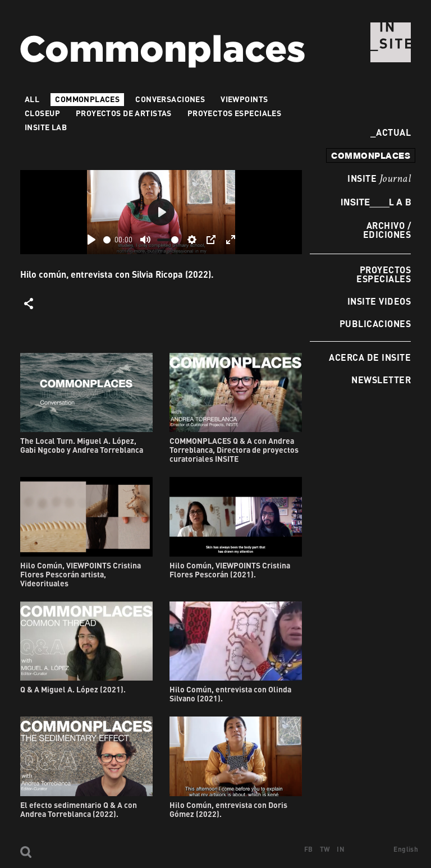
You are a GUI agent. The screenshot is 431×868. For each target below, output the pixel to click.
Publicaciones (375, 323)
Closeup (42, 113)
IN (341, 849)
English (406, 849)
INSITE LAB (46, 127)
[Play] (91, 240)
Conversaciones (170, 99)
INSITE (379, 179)
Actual (391, 132)
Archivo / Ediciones (387, 230)
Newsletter (381, 380)
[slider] (107, 240)
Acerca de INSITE (370, 357)
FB (309, 849)
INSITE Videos (379, 301)
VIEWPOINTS (244, 99)
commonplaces (371, 155)
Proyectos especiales (384, 274)
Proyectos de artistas (124, 113)
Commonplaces (87, 99)
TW (325, 849)
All (32, 99)
